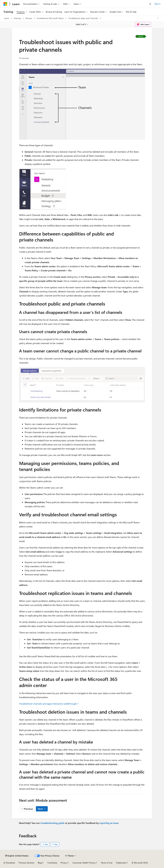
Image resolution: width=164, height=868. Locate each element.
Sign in (157, 4)
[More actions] (158, 18)
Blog (40, 863)
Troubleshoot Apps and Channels (83, 18)
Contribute (52, 863)
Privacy (64, 863)
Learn (7, 18)
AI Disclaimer (9, 863)
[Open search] (150, 4)
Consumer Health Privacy (84, 863)
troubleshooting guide (52, 823)
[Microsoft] (5, 4)
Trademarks (121, 863)
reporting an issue (109, 823)
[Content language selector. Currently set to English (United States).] (17, 856)
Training (18, 18)
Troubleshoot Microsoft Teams (50, 18)
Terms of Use (107, 863)
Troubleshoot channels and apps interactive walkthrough (48, 704)
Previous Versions (26, 863)
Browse (29, 18)
